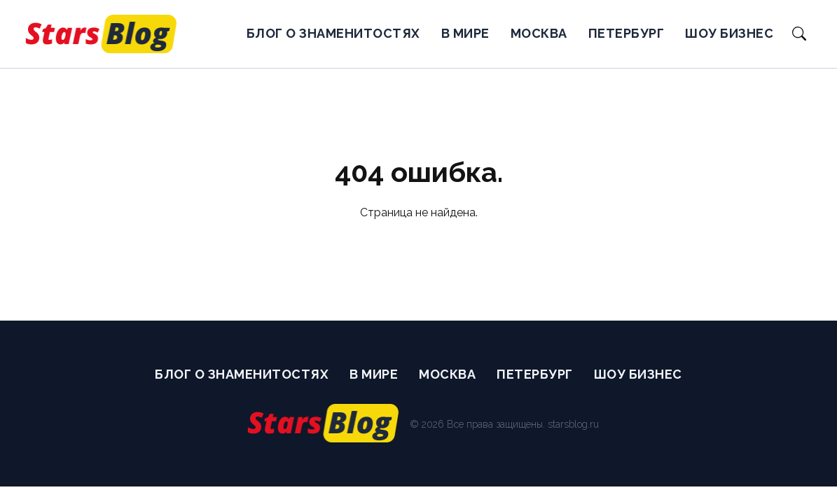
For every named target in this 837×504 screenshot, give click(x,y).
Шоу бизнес (729, 33)
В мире (465, 33)
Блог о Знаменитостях (333, 33)
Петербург (627, 33)
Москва (539, 33)
